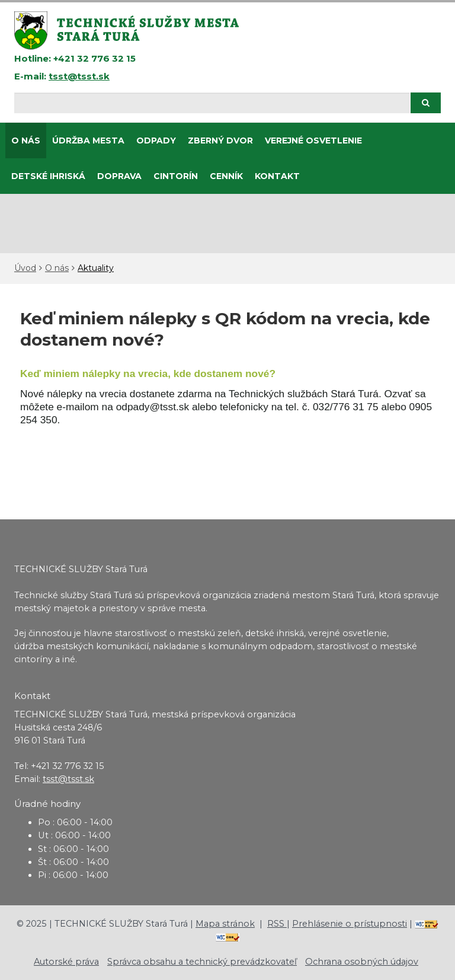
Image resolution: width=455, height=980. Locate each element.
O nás (26, 141)
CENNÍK (226, 176)
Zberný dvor (220, 141)
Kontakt (277, 176)
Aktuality (96, 268)
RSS (277, 924)
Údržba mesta (88, 141)
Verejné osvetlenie (313, 141)
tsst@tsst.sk (79, 76)
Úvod (25, 268)
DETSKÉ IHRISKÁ (48, 176)
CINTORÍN (176, 176)
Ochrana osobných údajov (362, 962)
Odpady (156, 141)
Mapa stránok (225, 924)
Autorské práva (66, 962)
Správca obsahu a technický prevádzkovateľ (202, 962)
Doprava (119, 176)
